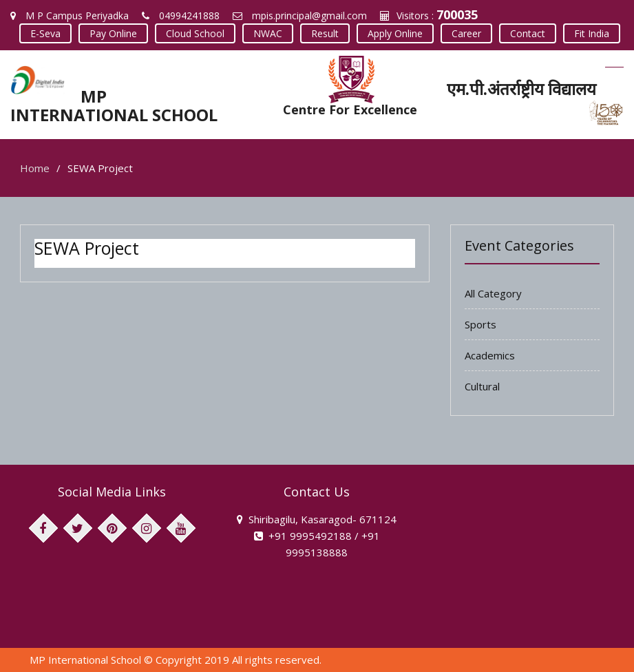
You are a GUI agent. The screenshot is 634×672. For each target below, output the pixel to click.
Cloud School (195, 33)
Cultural (482, 386)
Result (325, 33)
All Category (493, 293)
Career (466, 33)
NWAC (268, 33)
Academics (490, 355)
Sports (480, 324)
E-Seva (45, 33)
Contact (528, 33)
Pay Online (113, 33)
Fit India (592, 33)
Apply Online (395, 33)
